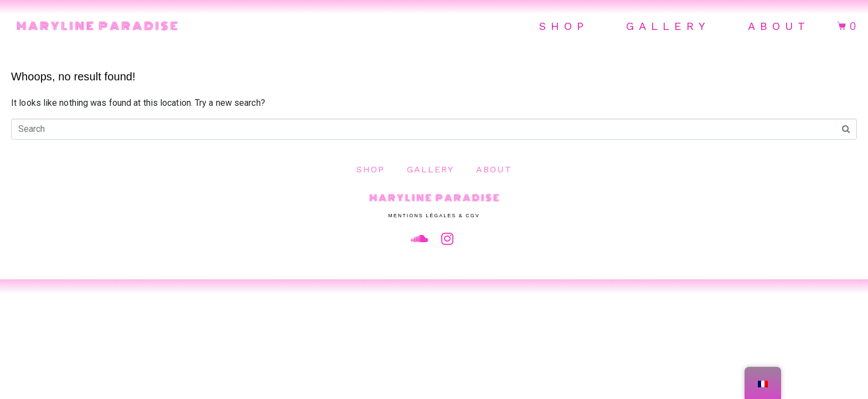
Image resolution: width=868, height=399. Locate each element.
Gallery (668, 26)
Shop (564, 26)
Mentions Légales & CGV (434, 216)
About (779, 26)
